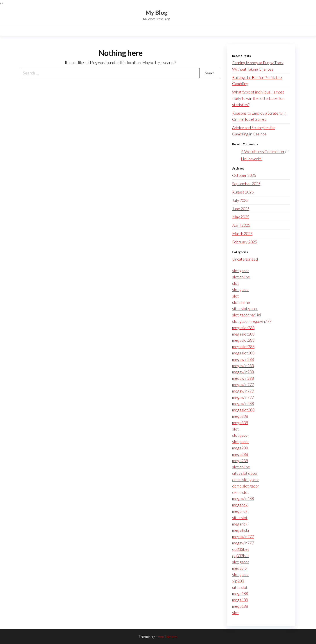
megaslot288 (243, 328)
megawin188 (243, 498)
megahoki (240, 505)
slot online (241, 277)
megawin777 (243, 385)
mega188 (240, 593)
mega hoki (241, 530)
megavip (239, 568)
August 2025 (243, 192)
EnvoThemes (167, 637)
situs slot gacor (245, 308)
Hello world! (252, 159)
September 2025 (246, 184)
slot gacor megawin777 (252, 321)
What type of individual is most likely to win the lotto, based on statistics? (258, 98)
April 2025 (241, 225)
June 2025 (241, 209)
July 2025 (240, 200)
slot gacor (241, 271)
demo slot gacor (246, 480)
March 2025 (242, 234)
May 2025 (241, 217)
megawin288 (243, 359)
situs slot (240, 518)
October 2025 (244, 175)
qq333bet (241, 549)
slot (235, 283)
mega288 (240, 448)
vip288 (238, 581)
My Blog (156, 13)
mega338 (240, 416)
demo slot (241, 492)
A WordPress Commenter (263, 151)
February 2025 (245, 242)
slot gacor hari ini (247, 315)
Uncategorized (245, 259)
